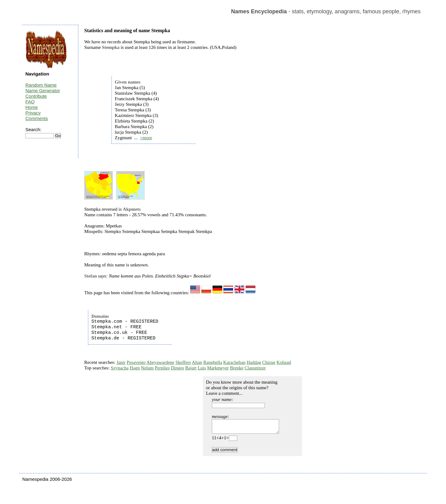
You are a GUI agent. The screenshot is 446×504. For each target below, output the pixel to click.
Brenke (237, 368)
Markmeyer (218, 368)
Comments (37, 118)
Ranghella (213, 362)
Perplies (162, 368)
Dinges (178, 368)
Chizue (269, 362)
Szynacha (120, 368)
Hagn (135, 368)
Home (32, 107)
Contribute (36, 96)
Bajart (191, 368)
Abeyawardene (160, 362)
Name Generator (43, 90)
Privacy (33, 113)
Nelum (147, 368)
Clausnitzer (255, 368)
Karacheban (234, 362)
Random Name (41, 85)
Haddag (254, 362)
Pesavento (136, 362)
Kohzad (284, 362)
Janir (121, 362)
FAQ (30, 102)
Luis (202, 368)
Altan (197, 362)
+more (146, 138)
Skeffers (183, 362)
